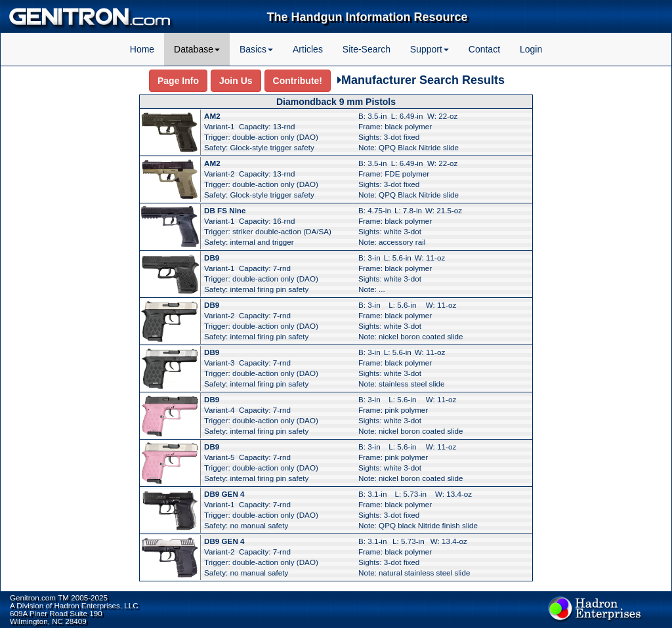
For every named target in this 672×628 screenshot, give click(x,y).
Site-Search (367, 49)
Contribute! (298, 81)
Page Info (178, 81)
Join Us (236, 81)
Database (197, 49)
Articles (308, 49)
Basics (256, 49)
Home (142, 49)
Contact (484, 49)
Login (531, 49)
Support (430, 49)
